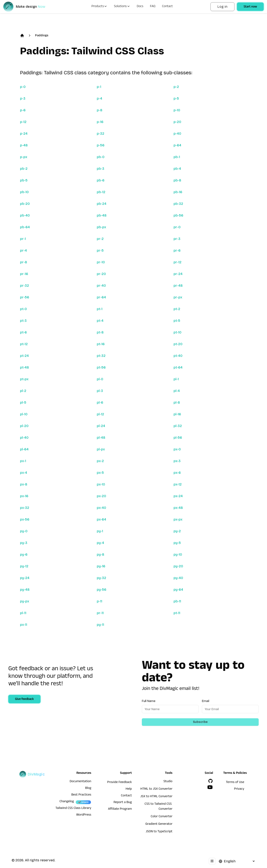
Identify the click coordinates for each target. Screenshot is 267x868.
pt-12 (24, 344)
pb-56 (178, 215)
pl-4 (177, 391)
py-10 (178, 554)
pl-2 (23, 391)
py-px (25, 601)
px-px (178, 519)
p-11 (99, 601)
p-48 (24, 145)
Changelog (67, 802)
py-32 (101, 578)
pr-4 (23, 250)
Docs (140, 7)
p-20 (177, 122)
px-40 (101, 508)
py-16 (101, 566)
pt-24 (24, 356)
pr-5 (100, 250)
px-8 (24, 484)
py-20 (178, 566)
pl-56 (178, 438)
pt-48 (25, 367)
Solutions (122, 7)
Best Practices (81, 795)
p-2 (176, 87)
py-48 (25, 590)
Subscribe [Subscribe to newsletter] (200, 722)
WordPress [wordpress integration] (84, 815)
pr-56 (25, 297)
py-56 (102, 590)
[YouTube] (210, 787)
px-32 (25, 508)
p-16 (100, 122)
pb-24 (102, 204)
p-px (24, 157)
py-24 (25, 578)
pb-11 (177, 601)
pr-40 (101, 286)
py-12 (24, 566)
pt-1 (100, 309)
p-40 (177, 134)
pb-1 (177, 157)
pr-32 (25, 286)
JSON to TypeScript (159, 832)
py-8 (101, 554)
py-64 (178, 590)
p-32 (101, 134)
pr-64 (101, 297)
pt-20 (178, 344)
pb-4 (177, 169)
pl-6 (100, 402)
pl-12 (100, 414)
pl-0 (100, 379)
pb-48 (102, 215)
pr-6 (177, 250)
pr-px (178, 297)
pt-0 (23, 309)
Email (206, 701)
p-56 (101, 145)
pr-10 (101, 262)
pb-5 (24, 180)
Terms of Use (235, 783)
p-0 (23, 87)
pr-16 (24, 274)
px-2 (100, 461)
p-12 (23, 122)
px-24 (178, 496)
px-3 (177, 461)
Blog (88, 788)
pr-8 (24, 262)
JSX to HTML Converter (156, 797)
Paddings (42, 35)
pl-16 (177, 414)
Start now (250, 7)
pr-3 (177, 239)
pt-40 (178, 356)
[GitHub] (210, 781)
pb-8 (177, 180)
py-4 (100, 543)
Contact (168, 7)
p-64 (177, 145)
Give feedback (24, 699)
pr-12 (178, 262)
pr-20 (101, 274)
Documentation (81, 782)
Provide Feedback (120, 783)
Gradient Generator (159, 824)
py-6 (24, 554)
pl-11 (23, 613)
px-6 (177, 473)
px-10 (101, 484)
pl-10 (24, 414)
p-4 (99, 98)
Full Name (149, 701)
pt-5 (177, 321)
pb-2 (24, 169)
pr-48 (178, 286)
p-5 (176, 98)
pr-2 (100, 239)
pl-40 (24, 438)
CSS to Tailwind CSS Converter (159, 807)
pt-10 (178, 332)
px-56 (25, 519)
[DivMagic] (28, 7)
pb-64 (25, 227)
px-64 (101, 519)
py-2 (177, 531)
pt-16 (101, 344)
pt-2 (177, 309)
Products (99, 7)
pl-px (101, 449)
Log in (222, 7)
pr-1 (23, 239)
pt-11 (177, 613)
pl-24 (101, 426)
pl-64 (24, 449)
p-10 (177, 110)
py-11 (100, 625)
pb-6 (101, 180)
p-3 (23, 98)
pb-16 (178, 192)
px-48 (178, 508)
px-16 (24, 496)
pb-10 (24, 192)
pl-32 (178, 426)
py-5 (177, 543)
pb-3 (101, 169)
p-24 (24, 134)
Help (129, 789)
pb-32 (178, 204)
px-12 (178, 484)
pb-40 (25, 215)
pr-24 (178, 274)
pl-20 (24, 426)
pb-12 (101, 192)
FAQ (153, 7)
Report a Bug (123, 803)
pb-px (101, 227)
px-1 (23, 461)
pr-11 (100, 613)
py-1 (100, 531)
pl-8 (177, 402)
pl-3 (100, 391)
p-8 (100, 110)
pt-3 (23, 321)
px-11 (24, 625)
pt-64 (178, 367)
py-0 (24, 531)
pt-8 (100, 332)
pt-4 (100, 321)
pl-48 (101, 438)
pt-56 (101, 367)
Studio (168, 782)
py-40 (178, 578)
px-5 (100, 473)
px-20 (101, 496)
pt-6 (23, 332)
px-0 (177, 449)
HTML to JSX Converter (156, 789)
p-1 (99, 87)
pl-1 (176, 379)
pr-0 (177, 227)
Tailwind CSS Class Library (73, 808)
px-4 (24, 473)
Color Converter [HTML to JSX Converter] (161, 817)
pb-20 (25, 204)
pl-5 (23, 402)
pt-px (24, 379)
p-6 (23, 110)
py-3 (24, 543)
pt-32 (101, 356)
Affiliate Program (120, 809)
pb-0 (101, 157)
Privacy (239, 789)
